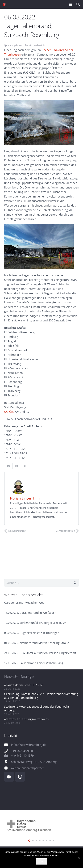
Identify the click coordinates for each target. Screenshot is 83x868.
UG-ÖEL (9, 412)
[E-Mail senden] (8, 466)
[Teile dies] (17, 466)
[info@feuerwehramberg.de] (8, 745)
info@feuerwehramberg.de (29, 745)
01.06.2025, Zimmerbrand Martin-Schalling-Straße (37, 643)
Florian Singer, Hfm (25, 498)
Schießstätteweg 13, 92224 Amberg (34, 762)
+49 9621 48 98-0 (22, 751)
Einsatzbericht (37, 45)
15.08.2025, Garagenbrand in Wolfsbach (30, 613)
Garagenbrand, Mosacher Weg (24, 603)
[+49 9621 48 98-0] (8, 751)
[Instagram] (20, 777)
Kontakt (11, 736)
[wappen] (4, 4)
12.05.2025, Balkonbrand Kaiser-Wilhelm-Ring (34, 663)
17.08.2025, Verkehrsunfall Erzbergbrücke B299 (35, 623)
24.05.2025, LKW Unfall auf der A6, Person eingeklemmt (40, 653)
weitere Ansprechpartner (28, 768)
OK (42, 861)
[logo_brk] (41, 825)
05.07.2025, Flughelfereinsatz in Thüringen (32, 633)
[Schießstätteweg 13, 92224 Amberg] (8, 762)
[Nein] (79, 858)
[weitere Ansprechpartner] (8, 768)
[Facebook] (9, 777)
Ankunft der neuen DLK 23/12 (23, 685)
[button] (70, 4)
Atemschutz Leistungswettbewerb (26, 719)
